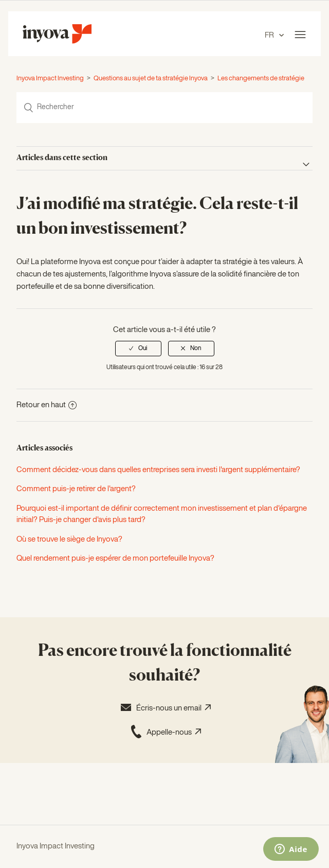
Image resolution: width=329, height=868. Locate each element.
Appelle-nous (165, 732)
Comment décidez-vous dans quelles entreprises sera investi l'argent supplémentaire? (158, 470)
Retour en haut (47, 405)
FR (270, 35)
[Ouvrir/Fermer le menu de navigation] (300, 35)
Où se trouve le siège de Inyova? (69, 539)
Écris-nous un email (164, 707)
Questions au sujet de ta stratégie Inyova (151, 79)
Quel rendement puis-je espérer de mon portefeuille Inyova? (115, 558)
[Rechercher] (164, 108)
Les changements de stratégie (261, 79)
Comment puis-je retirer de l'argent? (76, 489)
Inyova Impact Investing (50, 79)
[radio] (138, 349)
